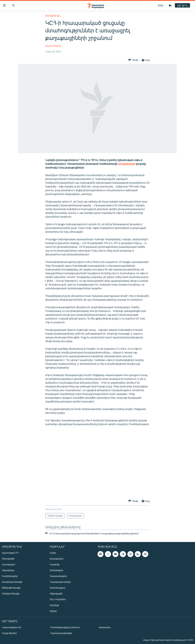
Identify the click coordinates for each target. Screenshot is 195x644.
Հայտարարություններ (61, 633)
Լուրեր (53, 553)
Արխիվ (53, 611)
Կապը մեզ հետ (9, 633)
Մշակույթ (54, 605)
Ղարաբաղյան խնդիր (60, 582)
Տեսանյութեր (8, 559)
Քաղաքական (53, 16)
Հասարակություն (58, 576)
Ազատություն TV (10, 553)
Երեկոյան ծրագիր (11, 593)
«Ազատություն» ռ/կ (11, 627)
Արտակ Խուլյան (53, 46)
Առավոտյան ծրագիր (12, 582)
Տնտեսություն (56, 570)
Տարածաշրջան (57, 588)
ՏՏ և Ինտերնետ (58, 599)
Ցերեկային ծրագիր (11, 588)
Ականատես (105, 627)
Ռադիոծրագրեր (10, 576)
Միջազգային (56, 593)
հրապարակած (127, 164)
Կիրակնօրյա (8, 570)
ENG (161, 5)
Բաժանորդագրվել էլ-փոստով (65, 627)
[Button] (133, 60)
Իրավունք (55, 564)
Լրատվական (8, 564)
